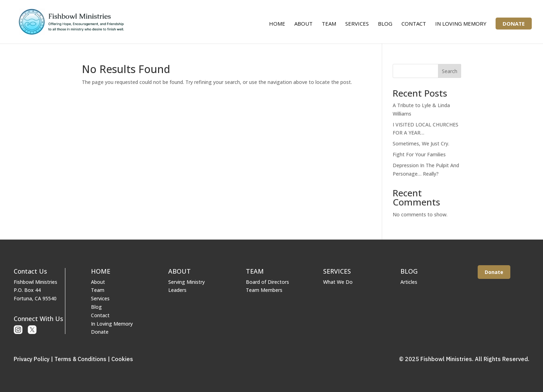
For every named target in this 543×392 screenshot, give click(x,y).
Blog (385, 24)
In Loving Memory (461, 24)
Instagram (18, 330)
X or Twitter (32, 330)
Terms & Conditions (80, 359)
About (303, 24)
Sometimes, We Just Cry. (421, 143)
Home (277, 24)
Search (450, 71)
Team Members (264, 290)
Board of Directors (267, 282)
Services (357, 24)
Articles (409, 282)
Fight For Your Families (419, 154)
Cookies (122, 359)
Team (329, 24)
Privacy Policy (32, 359)
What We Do (338, 282)
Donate (514, 24)
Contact (414, 24)
